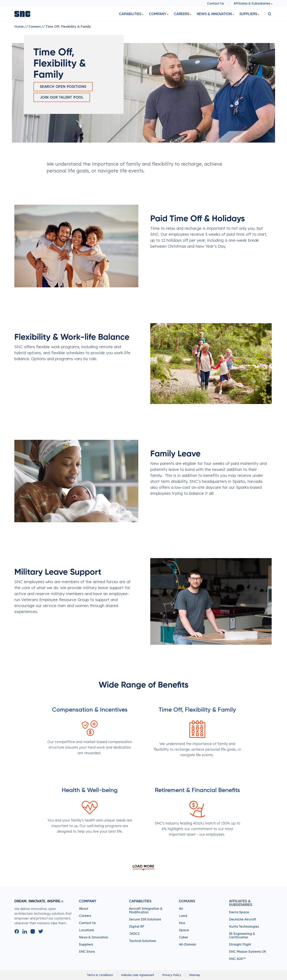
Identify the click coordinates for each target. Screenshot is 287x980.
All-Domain (188, 944)
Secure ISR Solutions (145, 919)
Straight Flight (240, 944)
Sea (182, 923)
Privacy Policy (172, 975)
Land (183, 916)
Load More (143, 867)
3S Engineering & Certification (242, 935)
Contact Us (215, 3)
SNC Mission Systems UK (248, 952)
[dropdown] (143, 15)
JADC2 (134, 934)
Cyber (184, 937)
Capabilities (130, 14)
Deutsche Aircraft (243, 919)
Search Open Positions (63, 87)
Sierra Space (239, 912)
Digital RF (137, 926)
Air (181, 909)
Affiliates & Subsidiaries (253, 3)
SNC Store (87, 952)
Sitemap (195, 975)
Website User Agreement (138, 975)
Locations (86, 930)
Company (158, 14)
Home (19, 26)
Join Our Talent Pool (62, 97)
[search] (269, 14)
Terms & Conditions (100, 975)
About (84, 909)
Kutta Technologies (244, 926)
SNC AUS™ (237, 959)
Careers (181, 14)
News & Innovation (214, 14)
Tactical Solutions (143, 941)
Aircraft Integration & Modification (146, 910)
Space (184, 930)
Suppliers (248, 14)
